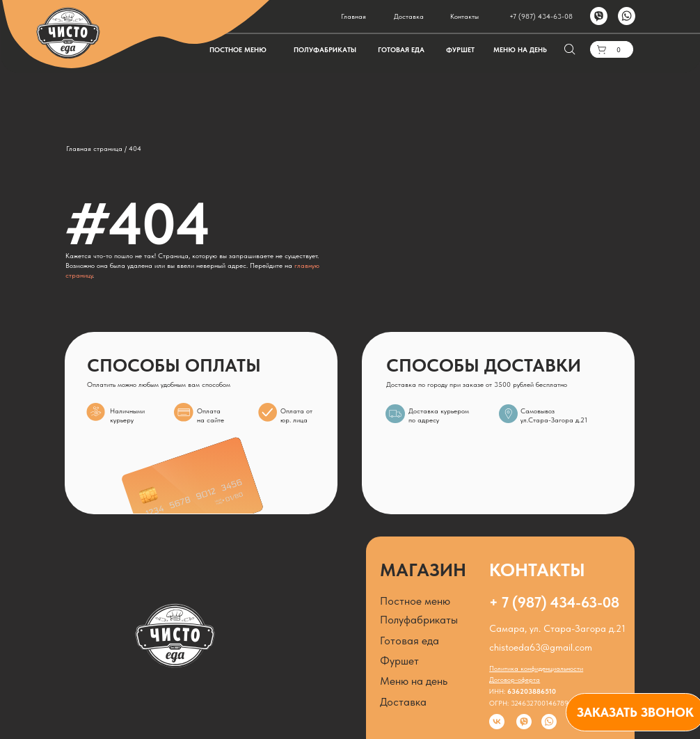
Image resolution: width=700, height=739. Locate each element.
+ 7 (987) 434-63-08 (554, 602)
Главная (353, 16)
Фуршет (399, 661)
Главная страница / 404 (104, 149)
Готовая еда (409, 641)
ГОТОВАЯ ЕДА (401, 50)
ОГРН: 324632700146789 (529, 703)
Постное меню (415, 601)
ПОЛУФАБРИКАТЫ (325, 50)
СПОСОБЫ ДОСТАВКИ (484, 365)
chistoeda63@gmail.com (541, 647)
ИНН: (523, 691)
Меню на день (414, 681)
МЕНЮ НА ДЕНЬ (520, 50)
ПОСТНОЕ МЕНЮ (238, 50)
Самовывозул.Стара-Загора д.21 (554, 415)
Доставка (409, 16)
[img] (508, 414)
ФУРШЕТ (460, 50)
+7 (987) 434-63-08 (541, 16)
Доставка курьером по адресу (439, 415)
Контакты (464, 16)
